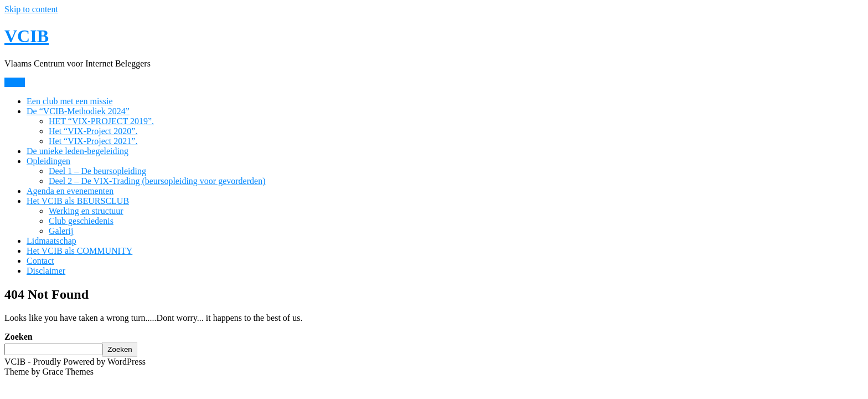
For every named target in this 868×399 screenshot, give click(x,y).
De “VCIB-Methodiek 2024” (78, 111)
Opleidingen (48, 161)
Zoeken (19, 337)
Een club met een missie (70, 101)
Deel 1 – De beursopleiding (97, 171)
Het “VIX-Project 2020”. (93, 131)
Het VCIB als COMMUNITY (79, 251)
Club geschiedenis (81, 221)
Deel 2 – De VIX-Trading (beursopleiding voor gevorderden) (157, 181)
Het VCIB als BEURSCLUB (78, 201)
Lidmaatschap (51, 241)
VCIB (27, 36)
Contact (40, 261)
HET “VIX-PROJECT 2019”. (101, 121)
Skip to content (31, 9)
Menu (15, 82)
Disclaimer (46, 271)
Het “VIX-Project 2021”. (93, 141)
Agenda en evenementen (70, 191)
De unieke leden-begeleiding (77, 151)
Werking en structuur (86, 211)
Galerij (61, 231)
